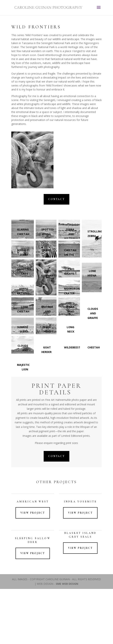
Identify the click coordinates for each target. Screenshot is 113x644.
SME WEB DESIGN (67, 584)
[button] (69, 354)
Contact (57, 199)
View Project (33, 513)
